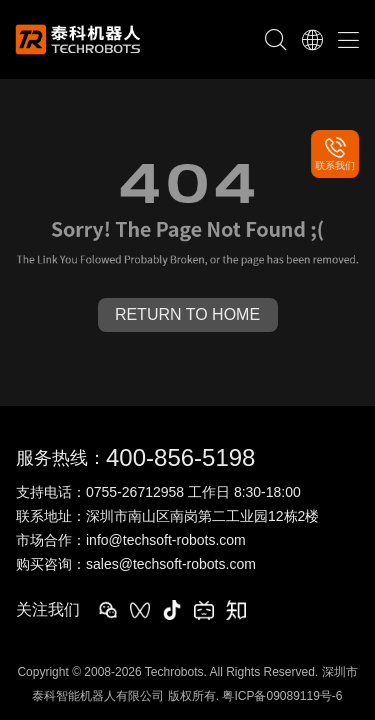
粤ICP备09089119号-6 (282, 696)
